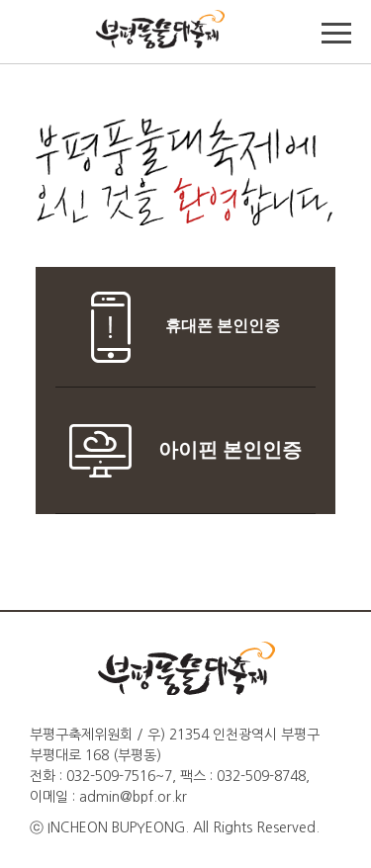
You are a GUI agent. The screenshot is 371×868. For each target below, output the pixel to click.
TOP (35, 35)
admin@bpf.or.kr (133, 797)
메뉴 (336, 35)
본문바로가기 (42, 0)
